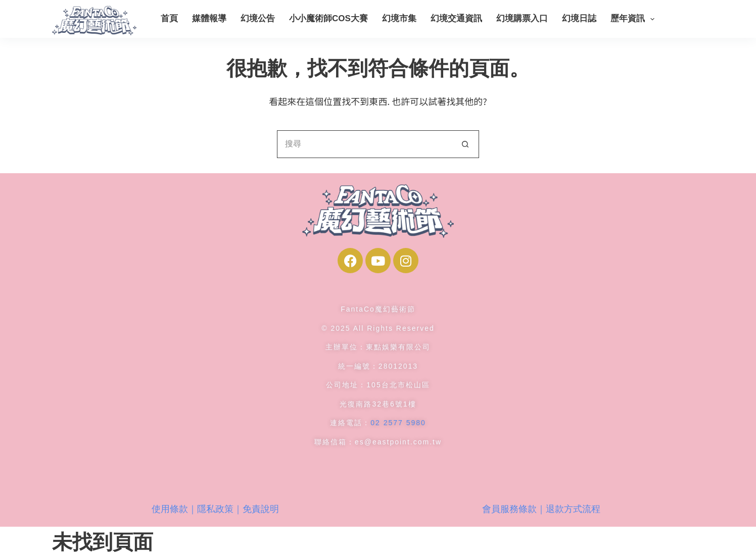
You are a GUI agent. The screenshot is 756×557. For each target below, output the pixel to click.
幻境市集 (399, 18)
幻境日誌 (579, 18)
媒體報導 (209, 18)
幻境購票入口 (522, 18)
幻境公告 (258, 18)
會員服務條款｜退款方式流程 (541, 509)
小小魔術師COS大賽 (328, 18)
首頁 (169, 18)
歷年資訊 (634, 19)
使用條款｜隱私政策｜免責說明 (215, 509)
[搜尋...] (364, 144)
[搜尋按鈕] (465, 144)
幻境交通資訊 (456, 18)
